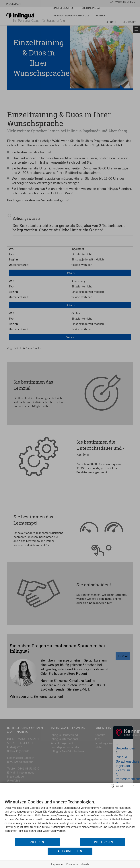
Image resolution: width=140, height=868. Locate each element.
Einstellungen (70, 851)
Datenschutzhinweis (78, 864)
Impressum (57, 864)
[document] (70, 828)
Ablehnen (26, 851)
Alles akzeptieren (114, 851)
